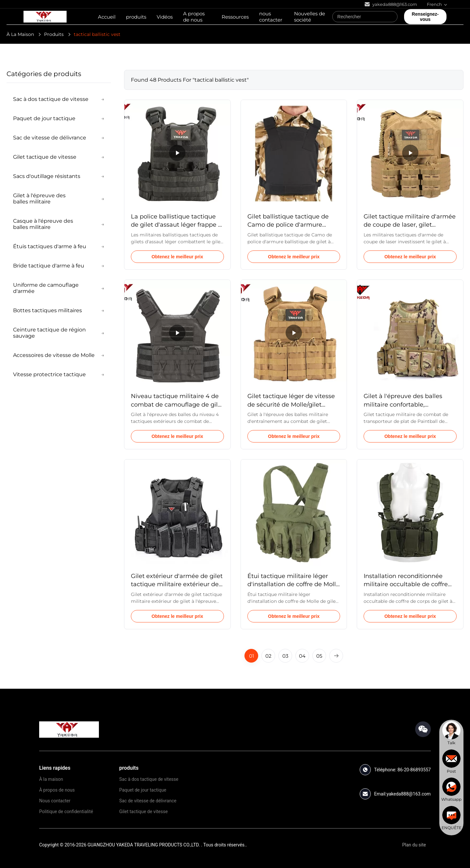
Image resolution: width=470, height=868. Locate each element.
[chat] (451, 733)
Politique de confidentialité (66, 812)
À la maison (51, 779)
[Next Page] (336, 656)
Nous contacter (55, 801)
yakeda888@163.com (408, 794)
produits (136, 17)
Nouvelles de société (310, 17)
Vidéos (165, 17)
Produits (54, 34)
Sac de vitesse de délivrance (148, 801)
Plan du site (414, 845)
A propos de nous (194, 17)
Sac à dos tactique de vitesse (149, 779)
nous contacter (271, 17)
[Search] (391, 17)
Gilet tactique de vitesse (143, 812)
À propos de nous (57, 790)
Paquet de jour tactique (143, 790)
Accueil (107, 17)
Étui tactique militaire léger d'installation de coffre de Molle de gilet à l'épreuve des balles (293, 584)
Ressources (235, 17)
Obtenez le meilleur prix (177, 257)
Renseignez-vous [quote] (425, 17)
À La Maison (20, 34)
